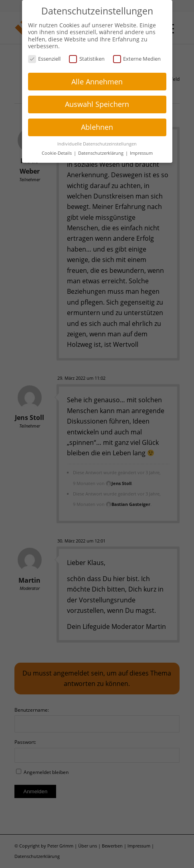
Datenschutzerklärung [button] (101, 152)
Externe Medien (137, 58)
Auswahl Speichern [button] (97, 103)
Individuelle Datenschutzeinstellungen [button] (97, 143)
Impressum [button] (141, 152)
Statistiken (87, 58)
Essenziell (44, 58)
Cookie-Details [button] (57, 152)
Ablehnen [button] (97, 126)
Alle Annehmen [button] (97, 80)
